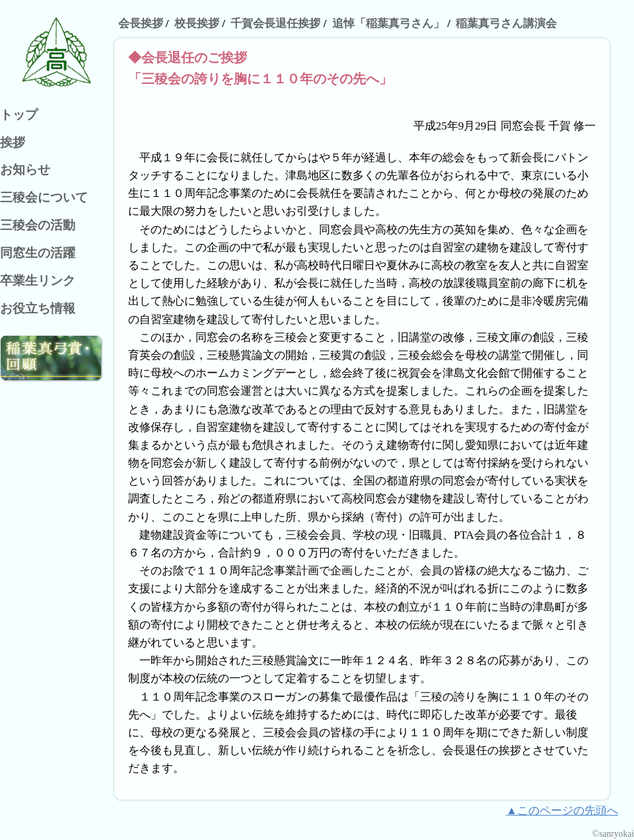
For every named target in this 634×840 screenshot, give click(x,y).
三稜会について (44, 197)
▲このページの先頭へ (562, 811)
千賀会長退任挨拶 (275, 23)
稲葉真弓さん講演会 (506, 23)
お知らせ (25, 170)
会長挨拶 (141, 23)
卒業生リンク (38, 281)
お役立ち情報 (38, 308)
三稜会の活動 (38, 225)
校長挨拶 (197, 23)
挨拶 (13, 142)
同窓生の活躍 (38, 253)
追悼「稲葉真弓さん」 (388, 23)
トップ (19, 115)
